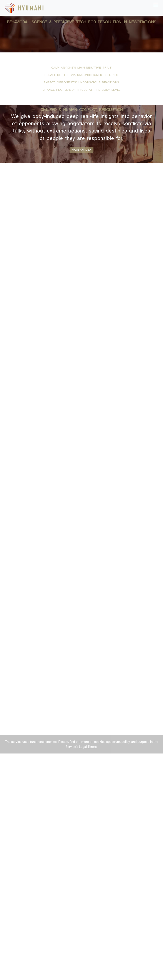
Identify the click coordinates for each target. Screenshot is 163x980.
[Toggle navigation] (156, 4)
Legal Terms (88, 747)
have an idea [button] (81, 150)
